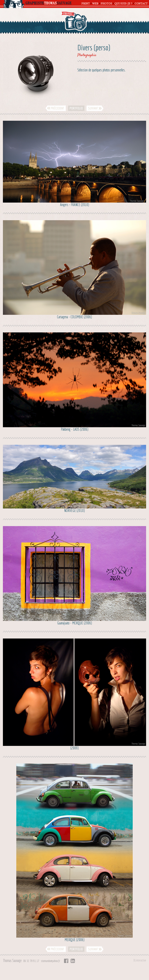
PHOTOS (106, 3)
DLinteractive (140, 960)
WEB (95, 3)
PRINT (86, 3)
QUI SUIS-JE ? (123, 3)
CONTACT (141, 3)
